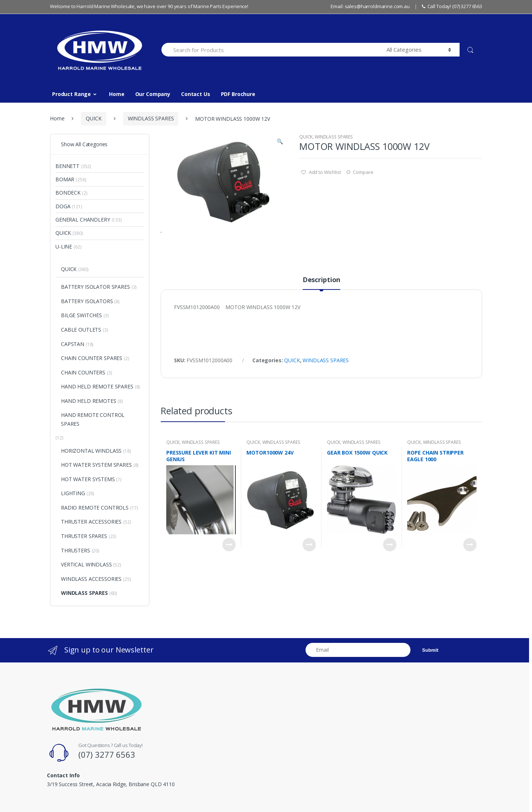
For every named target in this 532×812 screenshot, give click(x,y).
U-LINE (64, 246)
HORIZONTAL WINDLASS (91, 451)
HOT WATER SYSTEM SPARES (96, 465)
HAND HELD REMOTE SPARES (97, 386)
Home (117, 94)
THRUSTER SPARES (84, 536)
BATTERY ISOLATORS (87, 301)
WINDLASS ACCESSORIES (91, 579)
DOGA (63, 206)
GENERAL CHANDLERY (83, 220)
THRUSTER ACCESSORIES (91, 522)
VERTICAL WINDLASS (86, 564)
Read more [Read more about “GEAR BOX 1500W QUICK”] (390, 573)
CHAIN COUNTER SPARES (92, 358)
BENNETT (67, 166)
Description (321, 309)
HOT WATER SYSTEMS (88, 479)
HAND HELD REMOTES (89, 401)
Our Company (153, 94)
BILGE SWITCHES (81, 315)
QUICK (93, 118)
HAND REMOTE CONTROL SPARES (93, 419)
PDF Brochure (238, 94)
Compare (363, 172)
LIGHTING (73, 493)
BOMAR (65, 179)
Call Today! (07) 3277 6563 (452, 6)
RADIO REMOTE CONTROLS (95, 508)
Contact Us (196, 94)
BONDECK (68, 193)
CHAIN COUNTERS (83, 372)
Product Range (71, 94)
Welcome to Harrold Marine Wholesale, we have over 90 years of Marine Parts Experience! (149, 6)
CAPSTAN (73, 344)
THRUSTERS (76, 550)
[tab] (321, 312)
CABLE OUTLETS (81, 330)
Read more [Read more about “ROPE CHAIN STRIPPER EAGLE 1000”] (470, 573)
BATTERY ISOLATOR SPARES (96, 287)
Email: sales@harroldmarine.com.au (370, 6)
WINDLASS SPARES (151, 118)
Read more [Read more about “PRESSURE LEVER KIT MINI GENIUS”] (229, 573)
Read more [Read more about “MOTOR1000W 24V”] (309, 573)
